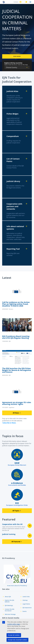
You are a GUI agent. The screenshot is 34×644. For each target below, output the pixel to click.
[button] (17, 413)
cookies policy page (14, 624)
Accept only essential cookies (17, 640)
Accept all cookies (14, 635)
